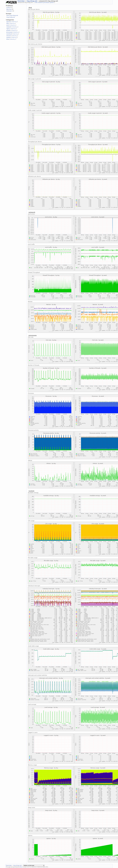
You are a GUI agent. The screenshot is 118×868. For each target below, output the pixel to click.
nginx (8, 29)
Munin (21, 867)
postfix (8, 30)
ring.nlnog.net (32, 1)
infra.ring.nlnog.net (12, 15)
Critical (8, 7)
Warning (9, 9)
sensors (9, 36)
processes (46, 2)
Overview (21, 1)
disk (37, 2)
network (41, 2)
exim (8, 25)
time (8, 39)
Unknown (9, 11)
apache (9, 22)
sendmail (9, 34)
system (52, 2)
